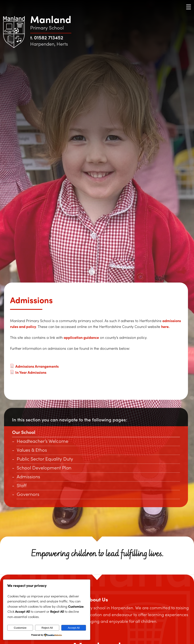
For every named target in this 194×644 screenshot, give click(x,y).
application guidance (81, 337)
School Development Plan (44, 468)
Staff (22, 485)
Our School (24, 432)
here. (165, 326)
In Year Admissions (28, 372)
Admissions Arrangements (34, 366)
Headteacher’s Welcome (43, 441)
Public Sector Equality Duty (45, 459)
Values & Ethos (32, 450)
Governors (28, 494)
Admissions (28, 476)
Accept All (74, 628)
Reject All (47, 628)
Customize (20, 628)
